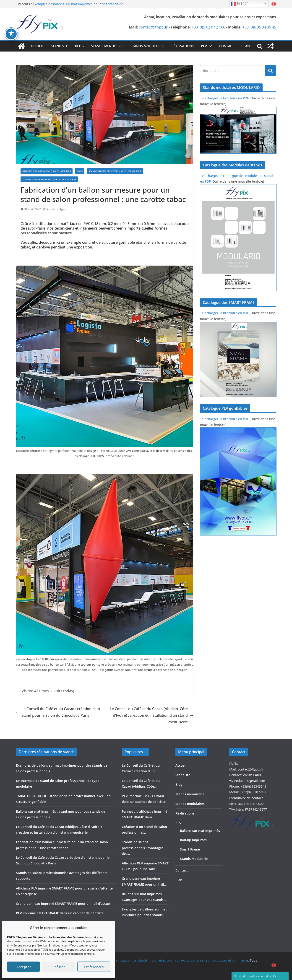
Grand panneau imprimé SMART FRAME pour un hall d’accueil (64, 904)
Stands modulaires (147, 46)
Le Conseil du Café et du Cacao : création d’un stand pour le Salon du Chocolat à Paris (58, 712)
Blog (79, 46)
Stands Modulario (194, 859)
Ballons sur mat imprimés (200, 831)
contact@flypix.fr (153, 27)
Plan (246, 46)
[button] (209, 46)
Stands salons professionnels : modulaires (49, 179)
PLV (204, 46)
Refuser (59, 967)
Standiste (59, 46)
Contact (227, 46)
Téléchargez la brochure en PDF (224, 98)
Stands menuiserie (107, 46)
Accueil (37, 46)
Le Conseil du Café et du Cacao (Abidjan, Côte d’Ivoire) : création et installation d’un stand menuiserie (151, 715)
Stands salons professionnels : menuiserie (115, 171)
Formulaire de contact (246, 798)
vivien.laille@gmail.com (247, 781)
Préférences (94, 967)
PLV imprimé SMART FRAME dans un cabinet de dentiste (60, 913)
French (240, 4)
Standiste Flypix (56, 209)
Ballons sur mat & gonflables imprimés (47, 171)
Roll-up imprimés (193, 840)
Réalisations (183, 46)
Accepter (24, 967)
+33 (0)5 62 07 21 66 (208, 27)
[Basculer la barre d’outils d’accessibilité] (11, 34)
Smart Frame (190, 849)
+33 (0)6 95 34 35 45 (259, 27)
